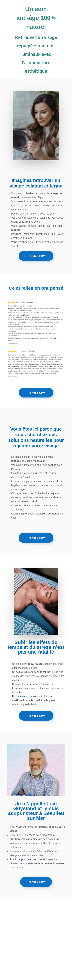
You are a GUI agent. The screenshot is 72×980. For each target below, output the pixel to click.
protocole (26, 859)
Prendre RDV (36, 256)
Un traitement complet (24, 696)
